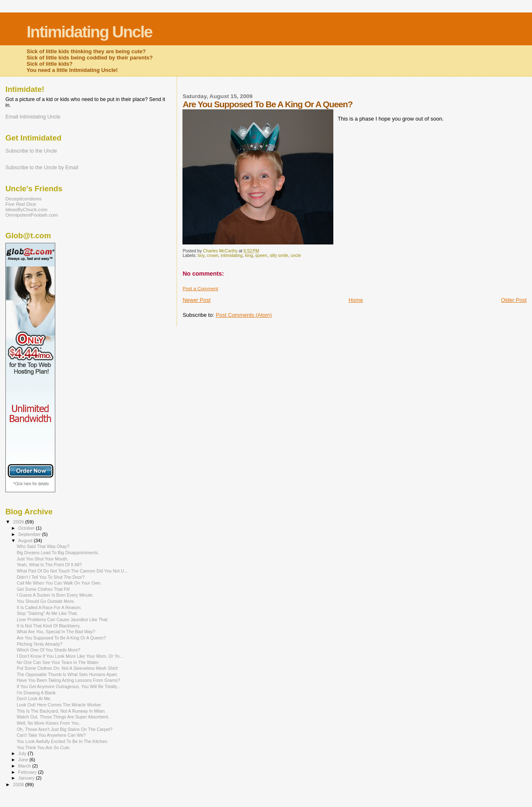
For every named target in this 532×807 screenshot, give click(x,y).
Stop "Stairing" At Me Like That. (47, 613)
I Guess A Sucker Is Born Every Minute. (55, 595)
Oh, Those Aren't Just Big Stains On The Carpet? (64, 729)
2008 (19, 784)
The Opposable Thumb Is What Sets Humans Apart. (67, 674)
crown (213, 255)
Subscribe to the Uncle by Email (42, 168)
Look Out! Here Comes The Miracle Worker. (59, 705)
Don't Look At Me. (34, 698)
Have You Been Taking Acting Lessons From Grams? (68, 680)
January (27, 778)
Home (356, 300)
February (28, 772)
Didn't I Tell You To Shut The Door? (50, 577)
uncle (296, 255)
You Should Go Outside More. (46, 601)
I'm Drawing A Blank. (37, 693)
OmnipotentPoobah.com (32, 215)
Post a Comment (200, 289)
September (30, 534)
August (26, 540)
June (24, 760)
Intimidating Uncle (89, 32)
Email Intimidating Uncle (33, 117)
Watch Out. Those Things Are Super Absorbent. (63, 717)
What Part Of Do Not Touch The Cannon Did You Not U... (72, 571)
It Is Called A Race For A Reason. (49, 607)
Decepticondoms (23, 199)
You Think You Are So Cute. (44, 748)
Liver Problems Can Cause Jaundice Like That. (63, 619)
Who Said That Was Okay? (43, 546)
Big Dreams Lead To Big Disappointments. (58, 553)
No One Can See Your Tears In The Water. (58, 662)
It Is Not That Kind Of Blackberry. (49, 626)
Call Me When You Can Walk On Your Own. (59, 583)
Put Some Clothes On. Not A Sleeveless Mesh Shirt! (67, 668)
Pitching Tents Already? (39, 644)
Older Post (514, 300)
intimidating (232, 255)
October (27, 528)
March (25, 766)
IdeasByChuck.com (26, 209)
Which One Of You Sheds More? (48, 650)
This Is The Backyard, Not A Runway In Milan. (61, 711)
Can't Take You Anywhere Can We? (51, 735)
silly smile (279, 255)
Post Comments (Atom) (244, 315)
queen (261, 255)
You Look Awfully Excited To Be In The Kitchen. (63, 741)
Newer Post (196, 300)
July (23, 753)
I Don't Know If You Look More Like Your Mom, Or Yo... (70, 656)
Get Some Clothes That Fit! (43, 589)
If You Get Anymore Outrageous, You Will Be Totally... (69, 686)
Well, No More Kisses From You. (48, 723)
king (249, 255)
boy (201, 255)
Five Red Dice (21, 204)
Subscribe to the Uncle (31, 151)
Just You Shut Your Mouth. (42, 559)
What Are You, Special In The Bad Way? (56, 632)
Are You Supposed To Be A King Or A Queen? (61, 638)
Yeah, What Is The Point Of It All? (49, 565)
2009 (19, 522)
